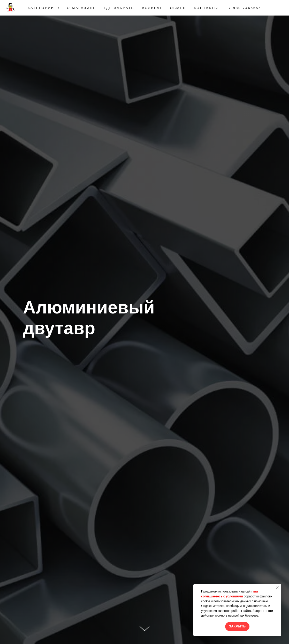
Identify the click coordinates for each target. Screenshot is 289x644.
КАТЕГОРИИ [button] (42, 8)
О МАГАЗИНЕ (82, 8)
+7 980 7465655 (244, 8)
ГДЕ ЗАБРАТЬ (119, 8)
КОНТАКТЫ (206, 8)
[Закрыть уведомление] (277, 588)
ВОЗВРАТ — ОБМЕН (164, 8)
